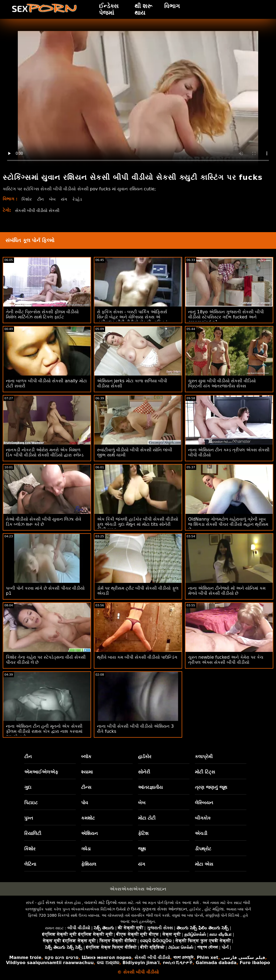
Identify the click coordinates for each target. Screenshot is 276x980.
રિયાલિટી (33, 833)
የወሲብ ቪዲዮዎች (178, 963)
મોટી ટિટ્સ (205, 772)
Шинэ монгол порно (106, 957)
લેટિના (30, 864)
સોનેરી (144, 772)
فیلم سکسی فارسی (243, 957)
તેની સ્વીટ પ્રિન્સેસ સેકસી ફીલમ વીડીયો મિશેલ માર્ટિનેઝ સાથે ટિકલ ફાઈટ (42, 314)
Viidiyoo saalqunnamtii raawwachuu (50, 963)
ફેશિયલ (89, 864)
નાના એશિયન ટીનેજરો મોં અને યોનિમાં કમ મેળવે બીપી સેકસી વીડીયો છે (227, 591)
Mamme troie (25, 957)
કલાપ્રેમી (204, 757)
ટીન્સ (86, 787)
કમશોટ (88, 818)
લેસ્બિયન (204, 803)
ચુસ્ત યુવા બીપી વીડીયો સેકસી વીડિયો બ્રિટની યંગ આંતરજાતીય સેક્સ (222, 383)
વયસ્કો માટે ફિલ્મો (101, 902)
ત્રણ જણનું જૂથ (211, 787)
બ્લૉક (86, 757)
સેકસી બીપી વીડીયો (152, 957)
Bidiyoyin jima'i (141, 963)
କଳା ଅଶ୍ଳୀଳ (108, 963)
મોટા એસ (204, 864)
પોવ (85, 803)
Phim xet (208, 957)
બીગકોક (203, 818)
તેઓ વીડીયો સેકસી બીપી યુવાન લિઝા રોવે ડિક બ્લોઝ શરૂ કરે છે (44, 522)
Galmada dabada (216, 963)
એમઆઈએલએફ (41, 772)
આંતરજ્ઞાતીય (150, 787)
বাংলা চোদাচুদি (184, 957)
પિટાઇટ (31, 803)
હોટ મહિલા (214, 909)
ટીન (41, 199)
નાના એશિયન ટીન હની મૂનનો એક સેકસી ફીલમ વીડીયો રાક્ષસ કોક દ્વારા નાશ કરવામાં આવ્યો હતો (44, 731)
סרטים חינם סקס (61, 957)
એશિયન (89, 833)
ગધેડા (86, 849)
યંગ (66, 199)
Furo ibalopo (255, 963)
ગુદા (28, 787)
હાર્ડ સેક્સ (46, 902)
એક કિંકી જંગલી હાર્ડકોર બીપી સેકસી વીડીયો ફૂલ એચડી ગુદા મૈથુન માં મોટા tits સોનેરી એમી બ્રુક (138, 524)
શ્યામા (87, 772)
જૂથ (142, 849)
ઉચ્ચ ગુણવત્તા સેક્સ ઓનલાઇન (159, 909)
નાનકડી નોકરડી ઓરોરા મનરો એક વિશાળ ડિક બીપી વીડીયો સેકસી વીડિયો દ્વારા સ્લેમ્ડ (45, 452)
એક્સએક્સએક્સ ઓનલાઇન (138, 889)
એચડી (201, 833)
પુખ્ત (29, 818)
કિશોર (27, 199)
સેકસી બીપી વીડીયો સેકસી (39, 210)
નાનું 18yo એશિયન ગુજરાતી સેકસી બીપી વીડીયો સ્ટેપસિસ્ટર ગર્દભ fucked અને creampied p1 (226, 317)
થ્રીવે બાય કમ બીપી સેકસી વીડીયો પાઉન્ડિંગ (137, 657)
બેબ (53, 199)
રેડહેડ (79, 199)
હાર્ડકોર (145, 757)
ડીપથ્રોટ (203, 849)
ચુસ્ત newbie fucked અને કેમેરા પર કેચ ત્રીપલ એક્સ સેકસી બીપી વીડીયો (226, 660)
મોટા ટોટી (147, 818)
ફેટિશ (143, 833)
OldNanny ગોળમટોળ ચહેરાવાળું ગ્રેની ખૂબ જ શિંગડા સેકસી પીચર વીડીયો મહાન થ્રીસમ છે (228, 524)
